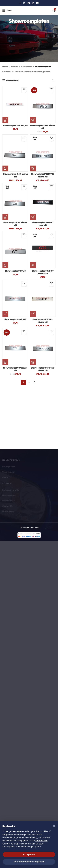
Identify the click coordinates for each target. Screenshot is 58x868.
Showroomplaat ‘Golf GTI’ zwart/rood (43, 272)
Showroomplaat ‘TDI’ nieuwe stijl (15, 369)
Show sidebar (12, 80)
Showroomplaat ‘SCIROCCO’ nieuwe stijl (43, 369)
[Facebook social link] (20, 3)
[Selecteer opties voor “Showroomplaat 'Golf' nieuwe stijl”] (5, 168)
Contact (6, 477)
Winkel (14, 67)
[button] (5, 120)
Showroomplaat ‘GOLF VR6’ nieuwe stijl (43, 175)
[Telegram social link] (37, 3)
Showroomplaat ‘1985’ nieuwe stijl (43, 127)
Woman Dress (9, 501)
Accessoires (26, 67)
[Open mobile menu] (7, 11)
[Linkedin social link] (33, 3)
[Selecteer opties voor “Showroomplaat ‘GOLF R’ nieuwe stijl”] (33, 314)
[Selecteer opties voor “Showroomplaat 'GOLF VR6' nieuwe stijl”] (33, 168)
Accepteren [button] (29, 854)
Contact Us (7, 506)
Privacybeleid (9, 467)
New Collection (9, 495)
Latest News (8, 511)
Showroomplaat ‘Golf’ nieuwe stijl (15, 175)
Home (5, 67)
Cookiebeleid (8, 472)
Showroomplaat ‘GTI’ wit (15, 271)
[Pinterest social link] (29, 3)
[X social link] (24, 3)
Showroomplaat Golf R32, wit (15, 125)
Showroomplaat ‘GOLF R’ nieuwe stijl (43, 321)
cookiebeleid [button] (41, 841)
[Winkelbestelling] (53, 81)
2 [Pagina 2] (29, 382)
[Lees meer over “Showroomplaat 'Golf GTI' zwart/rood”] (33, 265)
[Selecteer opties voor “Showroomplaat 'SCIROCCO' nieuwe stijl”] (33, 362)
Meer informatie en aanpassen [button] (29, 862)
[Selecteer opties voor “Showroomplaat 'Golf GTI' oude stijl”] (33, 217)
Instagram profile (11, 490)
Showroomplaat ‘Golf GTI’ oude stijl (43, 224)
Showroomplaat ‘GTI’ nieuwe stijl (15, 224)
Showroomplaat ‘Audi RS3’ (15, 319)
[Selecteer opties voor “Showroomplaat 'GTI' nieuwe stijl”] (5, 217)
